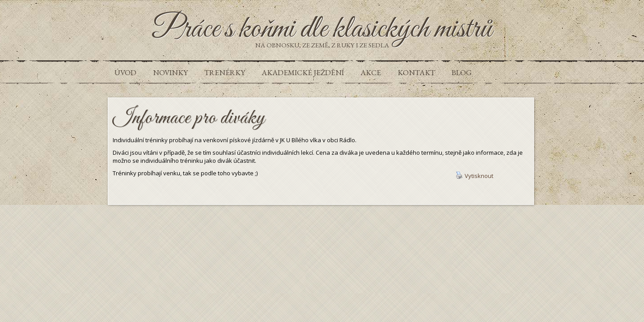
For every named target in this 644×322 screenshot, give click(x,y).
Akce (371, 72)
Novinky (170, 72)
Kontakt (416, 72)
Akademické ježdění (303, 72)
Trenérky (225, 72)
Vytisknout (475, 176)
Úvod (125, 72)
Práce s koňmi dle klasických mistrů (322, 30)
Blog (462, 72)
